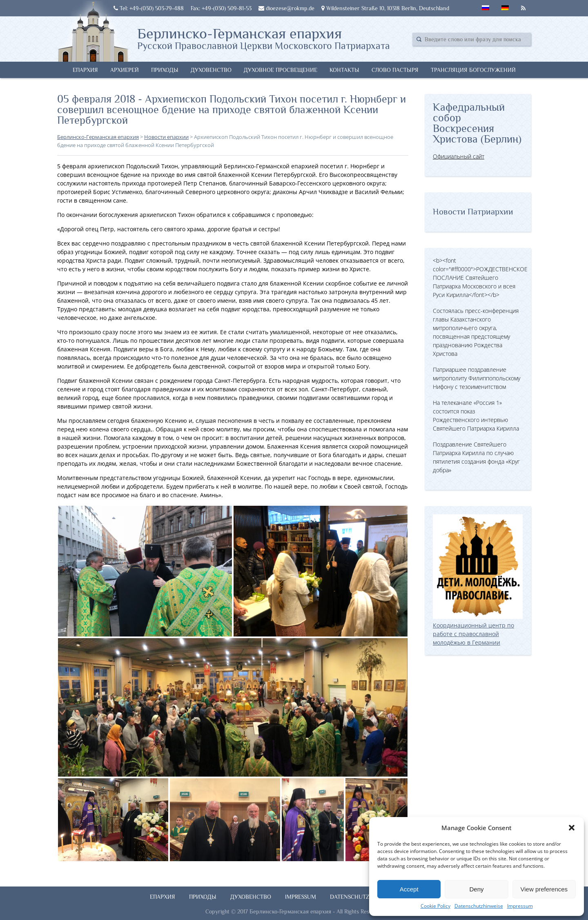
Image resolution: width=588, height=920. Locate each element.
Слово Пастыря (395, 70)
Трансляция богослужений (473, 70)
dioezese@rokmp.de (286, 8)
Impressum (520, 906)
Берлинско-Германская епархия (264, 38)
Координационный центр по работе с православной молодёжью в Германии (478, 630)
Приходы (165, 70)
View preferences (544, 889)
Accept (409, 889)
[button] (572, 828)
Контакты (344, 70)
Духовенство (211, 70)
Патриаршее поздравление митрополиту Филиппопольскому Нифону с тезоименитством (477, 378)
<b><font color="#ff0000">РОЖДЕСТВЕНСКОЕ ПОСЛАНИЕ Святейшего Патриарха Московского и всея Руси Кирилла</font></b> (480, 278)
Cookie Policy (435, 906)
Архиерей (125, 70)
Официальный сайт (459, 156)
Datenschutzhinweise (479, 906)
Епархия (85, 70)
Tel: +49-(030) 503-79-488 (149, 8)
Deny (476, 889)
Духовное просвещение (281, 70)
